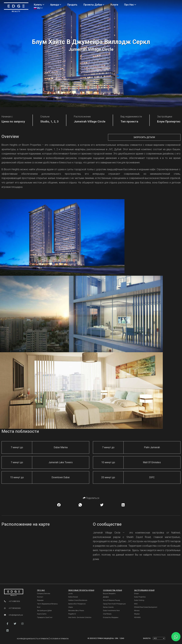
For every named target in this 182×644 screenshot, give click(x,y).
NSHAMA (137, 617)
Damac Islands (108, 607)
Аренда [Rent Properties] (56, 5)
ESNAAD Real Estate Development (146, 607)
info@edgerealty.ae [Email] (14, 615)
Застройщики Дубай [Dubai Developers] (144, 590)
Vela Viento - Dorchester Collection (80, 617)
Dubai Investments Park (111, 611)
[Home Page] (16, 7)
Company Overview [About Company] (44, 594)
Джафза (106, 597)
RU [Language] (38, 8)
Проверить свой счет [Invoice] (45, 617)
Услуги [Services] (114, 5)
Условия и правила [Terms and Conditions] (59, 639)
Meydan (137, 614)
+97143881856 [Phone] (12, 601)
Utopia (70, 607)
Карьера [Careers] (40, 600)
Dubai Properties (140, 597)
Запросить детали (144, 137)
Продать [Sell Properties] (72, 5)
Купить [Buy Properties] (39, 5)
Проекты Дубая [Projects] (94, 5)
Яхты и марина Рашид (111, 600)
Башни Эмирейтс (109, 594)
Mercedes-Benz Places (76, 611)
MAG (136, 604)
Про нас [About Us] (130, 5)
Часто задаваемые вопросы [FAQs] (47, 604)
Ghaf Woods (107, 614)
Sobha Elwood (73, 597)
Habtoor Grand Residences (78, 600)
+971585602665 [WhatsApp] (12, 608)
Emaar (136, 594)
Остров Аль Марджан (111, 617)
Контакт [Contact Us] (40, 597)
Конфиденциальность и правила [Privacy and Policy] (33, 639)
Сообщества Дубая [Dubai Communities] (112, 590)
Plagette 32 (72, 614)
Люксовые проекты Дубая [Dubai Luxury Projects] (81, 590)
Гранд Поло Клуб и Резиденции (114, 604)
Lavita (70, 594)
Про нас (41, 590)
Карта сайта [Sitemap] (42, 614)
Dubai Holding (139, 600)
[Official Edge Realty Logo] (18, 593)
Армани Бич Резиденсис (77, 604)
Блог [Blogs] (39, 607)
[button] (8, 624)
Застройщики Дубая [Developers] (44, 611)
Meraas (137, 611)
